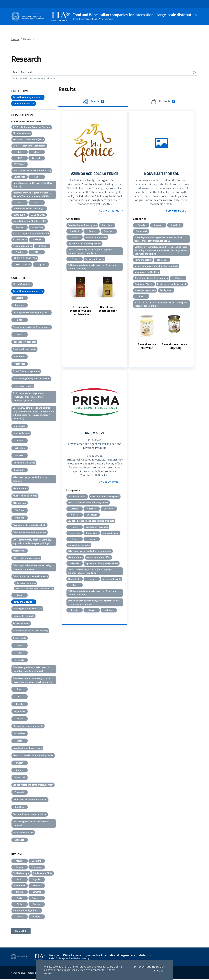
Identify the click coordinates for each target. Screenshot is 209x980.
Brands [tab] (93, 102)
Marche (37, 886)
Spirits (19, 253)
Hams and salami (21, 434)
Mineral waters (20, 489)
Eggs (19, 320)
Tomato (20, 704)
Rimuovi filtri (21, 932)
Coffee (19, 771)
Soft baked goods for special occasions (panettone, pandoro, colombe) (32, 670)
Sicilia (20, 905)
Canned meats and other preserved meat (33, 785)
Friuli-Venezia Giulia (43, 874)
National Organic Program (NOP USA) (31, 234)
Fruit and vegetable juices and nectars (31, 379)
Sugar (19, 690)
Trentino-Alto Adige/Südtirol (27, 911)
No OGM (37, 240)
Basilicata (37, 861)
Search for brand (23, 73)
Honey (20, 441)
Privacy (139, 967)
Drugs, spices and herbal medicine (30, 815)
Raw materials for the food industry (30, 631)
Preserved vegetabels (23, 616)
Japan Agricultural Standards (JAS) (30, 222)
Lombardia (20, 886)
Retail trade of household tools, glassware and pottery (34, 589)
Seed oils (20, 660)
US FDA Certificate (22, 265)
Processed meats (21, 624)
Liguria (37, 880)
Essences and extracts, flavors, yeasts (32, 328)
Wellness (19, 840)
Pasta (20, 596)
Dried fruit (19, 807)
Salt (20, 653)
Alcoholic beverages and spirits (28, 727)
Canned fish (20, 778)
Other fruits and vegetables (26, 558)
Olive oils (20, 518)
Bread (20, 741)
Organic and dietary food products (29, 525)
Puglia (19, 899)
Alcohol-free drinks (22, 285)
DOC (20, 152)
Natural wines (20, 240)
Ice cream (19, 456)
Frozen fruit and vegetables (26, 372)
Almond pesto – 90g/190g (147, 349)
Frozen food (20, 364)
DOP (20, 159)
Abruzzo (20, 861)
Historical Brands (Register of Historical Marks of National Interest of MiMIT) (32, 195)
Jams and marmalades (24, 463)
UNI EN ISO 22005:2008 (25, 259)
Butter (19, 763)
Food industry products (24, 342)
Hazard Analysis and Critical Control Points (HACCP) (34, 185)
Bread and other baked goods (27, 749)
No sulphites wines (22, 246)
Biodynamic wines (22, 134)
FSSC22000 (19, 165)
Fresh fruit (19, 357)
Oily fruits (19, 511)
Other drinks (19, 551)
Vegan (41, 265)
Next (126, 296)
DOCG (37, 152)
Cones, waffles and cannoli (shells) (30, 800)
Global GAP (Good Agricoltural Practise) (32, 171)
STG (37, 253)
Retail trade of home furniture (26, 584)
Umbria (20, 917)
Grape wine (20, 426)
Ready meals (20, 638)
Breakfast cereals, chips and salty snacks (33, 756)
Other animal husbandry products (30, 533)
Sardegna (37, 899)
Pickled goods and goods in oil (27, 609)
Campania (37, 868)
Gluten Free (20, 177)
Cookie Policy (156, 967)
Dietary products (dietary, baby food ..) (32, 313)
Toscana (37, 905)
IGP (19, 203)
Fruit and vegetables (23, 387)
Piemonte (37, 892)
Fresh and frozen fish (23, 833)
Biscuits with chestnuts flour (108, 311)
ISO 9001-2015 (38, 215)
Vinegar (19, 719)
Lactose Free (37, 228)
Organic (42, 246)
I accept (159, 971)
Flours (20, 335)
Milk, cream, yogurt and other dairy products (30, 480)
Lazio (20, 880)
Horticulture (20, 448)
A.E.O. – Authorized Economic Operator (32, 128)
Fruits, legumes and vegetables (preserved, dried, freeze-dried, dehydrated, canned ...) (28, 397)
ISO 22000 (20, 215)
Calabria (19, 868)
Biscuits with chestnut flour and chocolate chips (80, 313)
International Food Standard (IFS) (29, 209)
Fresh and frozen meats (24, 350)
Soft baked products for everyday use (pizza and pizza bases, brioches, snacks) (33, 681)
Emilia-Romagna (21, 874)
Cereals (19, 298)
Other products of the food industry (30, 577)
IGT (37, 203)
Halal (37, 177)
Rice (19, 646)
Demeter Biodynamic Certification (29, 146)
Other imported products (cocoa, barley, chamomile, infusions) (32, 568)
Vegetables (19, 712)
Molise (20, 892)
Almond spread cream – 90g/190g (174, 349)
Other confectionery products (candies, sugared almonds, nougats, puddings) (32, 542)
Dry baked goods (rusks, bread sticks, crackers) (31, 824)
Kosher (20, 228)
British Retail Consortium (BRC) (28, 140)
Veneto (37, 917)
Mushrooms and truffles (25, 496)
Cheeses (19, 306)
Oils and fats (20, 503)
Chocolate (19, 793)
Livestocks (19, 470)
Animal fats (19, 734)
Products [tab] (163, 102)
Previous (64, 296)
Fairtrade (37, 159)
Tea (20, 697)
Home (15, 39)
